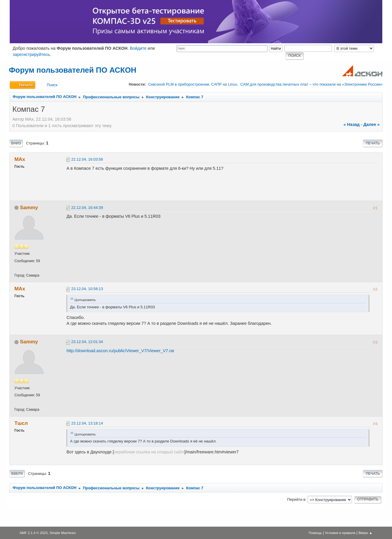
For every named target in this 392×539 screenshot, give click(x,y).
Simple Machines (63, 533)
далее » (372, 124)
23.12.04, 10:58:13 (87, 289)
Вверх (17, 474)
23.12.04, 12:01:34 (87, 342)
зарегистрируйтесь (31, 54)
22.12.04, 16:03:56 (87, 159)
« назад (352, 124)
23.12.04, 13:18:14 (87, 423)
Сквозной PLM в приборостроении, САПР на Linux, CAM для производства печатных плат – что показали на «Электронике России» (265, 84)
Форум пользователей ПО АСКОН (73, 70)
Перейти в (296, 499)
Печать (373, 143)
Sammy (29, 207)
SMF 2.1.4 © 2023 (34, 533)
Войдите (138, 48)
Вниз (16, 143)
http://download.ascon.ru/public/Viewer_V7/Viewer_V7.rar (121, 351)
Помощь (315, 533)
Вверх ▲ (365, 533)
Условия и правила (340, 533)
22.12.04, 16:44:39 (87, 208)
